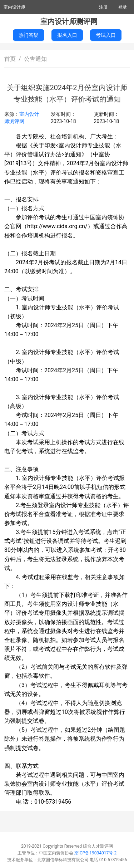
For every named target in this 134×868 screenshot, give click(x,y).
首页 (10, 59)
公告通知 (35, 59)
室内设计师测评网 (69, 21)
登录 (123, 7)
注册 (103, 7)
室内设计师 (14, 7)
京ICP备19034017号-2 (96, 853)
